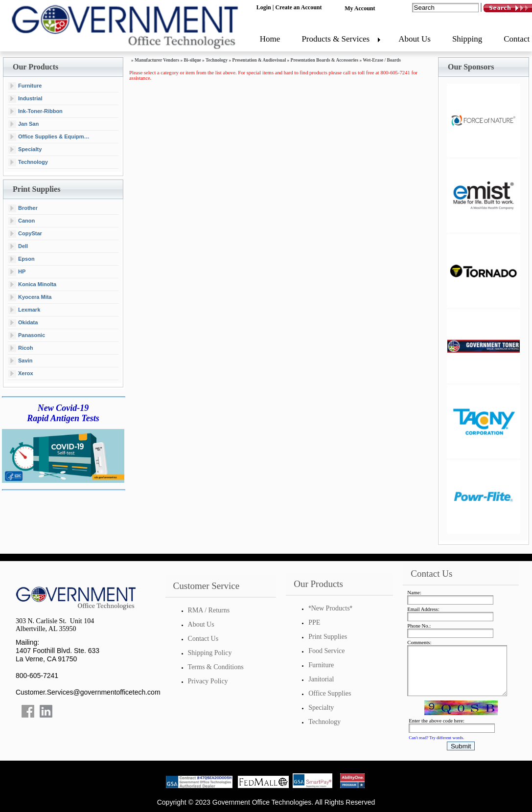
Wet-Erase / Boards (382, 60)
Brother (23, 208)
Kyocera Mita (30, 297)
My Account (360, 8)
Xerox (21, 374)
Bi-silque (192, 60)
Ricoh (21, 348)
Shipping (467, 39)
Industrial (25, 99)
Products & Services (335, 39)
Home (270, 39)
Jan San (23, 124)
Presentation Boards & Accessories (324, 60)
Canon (22, 221)
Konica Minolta (32, 285)
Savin (20, 361)
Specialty (25, 150)
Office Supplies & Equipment (50, 137)
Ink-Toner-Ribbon (35, 112)
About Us (415, 39)
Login (264, 7)
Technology (28, 162)
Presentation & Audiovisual (259, 60)
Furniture (25, 86)
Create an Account (298, 7)
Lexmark (24, 310)
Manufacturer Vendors (157, 60)
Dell (18, 247)
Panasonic (27, 336)
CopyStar (25, 234)
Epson (22, 259)
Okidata (23, 323)
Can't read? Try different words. (436, 738)
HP (17, 272)
